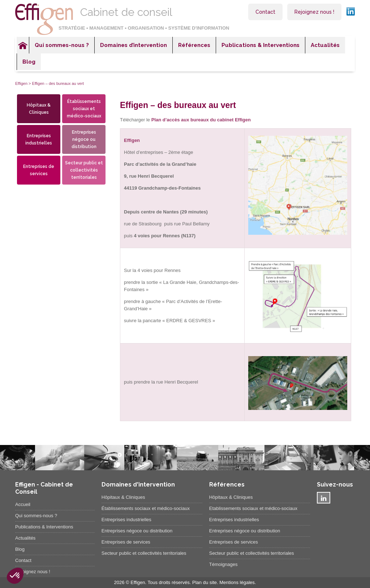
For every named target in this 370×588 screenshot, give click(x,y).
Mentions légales (237, 582)
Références (194, 45)
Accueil (23, 45)
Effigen (21, 83)
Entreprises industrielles (39, 139)
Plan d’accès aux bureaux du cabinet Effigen (201, 120)
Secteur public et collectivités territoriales (84, 170)
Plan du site (205, 582)
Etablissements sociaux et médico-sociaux (253, 508)
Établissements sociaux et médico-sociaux (84, 109)
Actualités (325, 45)
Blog (29, 62)
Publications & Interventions (261, 45)
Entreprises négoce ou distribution (84, 139)
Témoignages (223, 564)
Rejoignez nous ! (314, 12)
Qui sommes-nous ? (62, 45)
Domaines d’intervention (134, 45)
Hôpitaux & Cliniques (39, 109)
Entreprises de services (39, 170)
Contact (265, 12)
